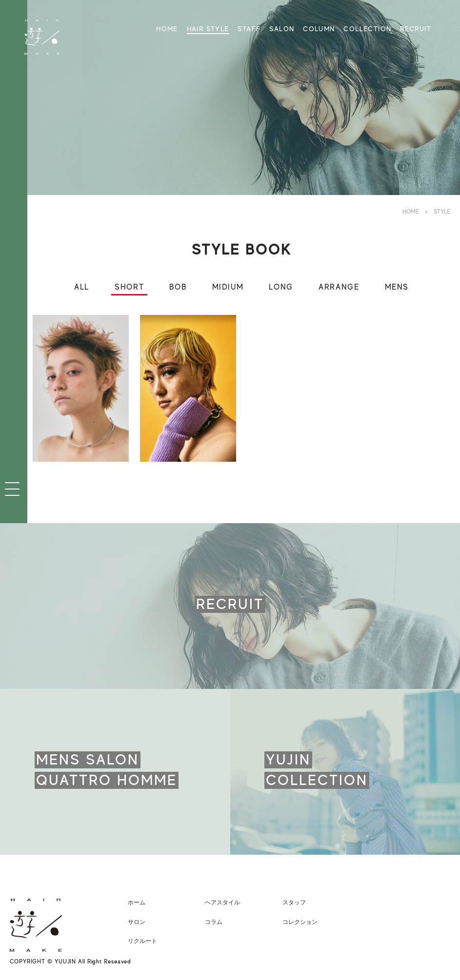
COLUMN (319, 29)
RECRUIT (416, 29)
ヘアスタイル (222, 902)
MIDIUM (228, 287)
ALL (82, 287)
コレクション (300, 922)
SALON (282, 29)
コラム (214, 922)
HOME (167, 29)
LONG (281, 287)
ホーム (137, 902)
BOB (178, 287)
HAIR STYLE (208, 29)
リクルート (142, 941)
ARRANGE (339, 287)
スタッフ (294, 902)
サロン (137, 922)
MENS (397, 287)
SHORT (129, 287)
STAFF (249, 29)
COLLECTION (367, 29)
